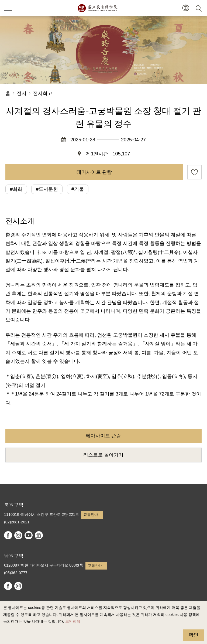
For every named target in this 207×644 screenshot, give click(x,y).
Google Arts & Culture (39, 535)
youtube (29, 535)
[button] (186, 8)
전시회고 (43, 93)
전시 (22, 93)
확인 (194, 635)
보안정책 (73, 621)
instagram (18, 535)
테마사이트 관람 (94, 172)
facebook (8, 535)
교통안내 (91, 514)
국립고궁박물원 (97, 8)
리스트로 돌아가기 (103, 455)
